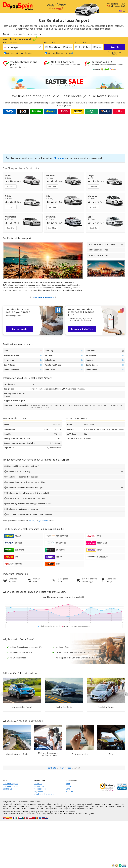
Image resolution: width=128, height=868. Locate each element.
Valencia (54, 808)
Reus (102, 806)
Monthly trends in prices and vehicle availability (64, 597)
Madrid (52, 806)
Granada (116, 804)
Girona (98, 804)
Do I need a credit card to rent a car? (23, 509)
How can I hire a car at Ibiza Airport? (23, 466)
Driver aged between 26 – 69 (60, 53)
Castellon (56, 804)
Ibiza (122, 804)
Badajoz (33, 804)
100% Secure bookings (98, 250)
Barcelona (41, 804)
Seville (24, 808)
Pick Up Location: (10, 42)
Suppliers (70, 786)
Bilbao (49, 804)
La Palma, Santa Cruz (26, 806)
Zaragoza (75, 808)
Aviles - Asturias (23, 804)
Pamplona (95, 806)
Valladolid (62, 808)
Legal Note (39, 791)
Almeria (13, 804)
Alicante (6, 804)
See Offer (11, 187)
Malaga (58, 806)
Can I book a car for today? (19, 471)
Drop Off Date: (80, 42)
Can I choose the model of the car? (23, 477)
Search (115, 47)
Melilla (73, 806)
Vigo (69, 808)
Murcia (87, 806)
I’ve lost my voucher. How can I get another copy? (29, 504)
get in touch (43, 521)
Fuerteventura (81, 804)
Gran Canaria (106, 804)
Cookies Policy (40, 789)
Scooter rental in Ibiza (98, 255)
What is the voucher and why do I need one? (27, 498)
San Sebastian (110, 806)
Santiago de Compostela (12, 808)
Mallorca (66, 806)
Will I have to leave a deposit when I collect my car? (30, 514)
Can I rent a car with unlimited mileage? (25, 488)
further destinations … (88, 808)
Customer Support (10, 784)
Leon (45, 806)
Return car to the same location (19, 53)
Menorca (80, 806)
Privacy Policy (40, 786)
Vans (68, 789)
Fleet (68, 784)
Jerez (5, 806)
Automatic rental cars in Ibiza (102, 244)
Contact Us (7, 789)
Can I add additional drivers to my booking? (27, 482)
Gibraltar (90, 804)
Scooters (70, 791)
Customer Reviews (11, 786)
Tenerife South (45, 808)
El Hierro (71, 804)
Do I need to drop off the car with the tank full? (28, 493)
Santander (120, 806)
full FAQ (32, 521)
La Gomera (12, 806)
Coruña (64, 804)
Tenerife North (33, 808)
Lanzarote (38, 806)
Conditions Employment (44, 794)
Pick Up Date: (50, 42)
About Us (38, 784)
